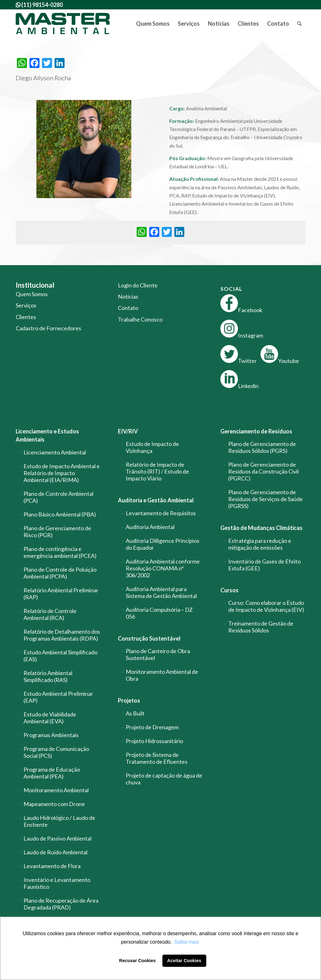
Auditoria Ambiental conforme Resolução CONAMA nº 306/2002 (163, 568)
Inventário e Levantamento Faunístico (57, 883)
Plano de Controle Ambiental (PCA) (58, 497)
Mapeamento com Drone (54, 804)
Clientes (26, 317)
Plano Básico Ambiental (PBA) (60, 514)
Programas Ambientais (51, 735)
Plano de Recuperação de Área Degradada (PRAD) (61, 904)
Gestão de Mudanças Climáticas (261, 528)
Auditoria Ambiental (150, 527)
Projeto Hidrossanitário (154, 741)
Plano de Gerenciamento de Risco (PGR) (57, 532)
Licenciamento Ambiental (55, 452)
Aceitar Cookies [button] (184, 961)
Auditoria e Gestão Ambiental (156, 500)
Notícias (128, 296)
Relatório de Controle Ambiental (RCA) (50, 614)
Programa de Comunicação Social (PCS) (56, 752)
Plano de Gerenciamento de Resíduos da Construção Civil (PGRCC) (263, 471)
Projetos (129, 700)
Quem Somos (32, 294)
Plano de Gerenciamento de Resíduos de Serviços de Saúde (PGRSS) (266, 499)
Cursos (229, 590)
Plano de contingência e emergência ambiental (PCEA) (60, 552)
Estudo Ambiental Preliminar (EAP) (58, 697)
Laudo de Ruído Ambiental (55, 852)
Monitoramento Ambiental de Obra (162, 675)
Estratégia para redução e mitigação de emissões (260, 544)
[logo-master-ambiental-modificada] (63, 24)
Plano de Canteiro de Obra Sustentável (158, 654)
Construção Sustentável (149, 638)
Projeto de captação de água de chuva (164, 779)
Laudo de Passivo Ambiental (58, 838)
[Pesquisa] (299, 24)
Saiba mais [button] (187, 942)
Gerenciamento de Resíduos (256, 431)
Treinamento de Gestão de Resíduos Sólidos (261, 627)
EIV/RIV (128, 431)
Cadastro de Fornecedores (48, 328)
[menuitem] (153, 24)
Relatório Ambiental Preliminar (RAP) (61, 594)
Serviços (26, 305)
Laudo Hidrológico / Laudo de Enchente (59, 821)
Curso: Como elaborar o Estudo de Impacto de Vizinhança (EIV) (266, 606)
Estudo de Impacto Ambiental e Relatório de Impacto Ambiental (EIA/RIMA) (62, 473)
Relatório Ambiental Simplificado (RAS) (48, 676)
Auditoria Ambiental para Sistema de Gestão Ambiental (161, 592)
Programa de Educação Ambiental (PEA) (52, 773)
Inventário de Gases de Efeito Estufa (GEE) (264, 565)
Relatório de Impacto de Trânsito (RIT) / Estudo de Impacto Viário (157, 471)
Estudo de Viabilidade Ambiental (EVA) (50, 718)
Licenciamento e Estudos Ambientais (47, 435)
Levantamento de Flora (52, 866)
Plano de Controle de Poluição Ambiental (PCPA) (60, 573)
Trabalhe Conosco (140, 319)
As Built (135, 713)
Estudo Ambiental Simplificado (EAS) (61, 656)
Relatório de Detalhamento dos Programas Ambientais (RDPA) (62, 635)
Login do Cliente (138, 285)
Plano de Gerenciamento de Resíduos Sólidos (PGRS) (262, 447)
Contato (128, 308)
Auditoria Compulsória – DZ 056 (159, 613)
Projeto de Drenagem (152, 727)
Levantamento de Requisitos (161, 513)
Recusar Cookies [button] (137, 961)
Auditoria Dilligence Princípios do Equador (163, 544)
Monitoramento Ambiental (56, 790)
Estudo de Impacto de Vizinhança (152, 447)
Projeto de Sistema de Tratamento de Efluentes (157, 758)
